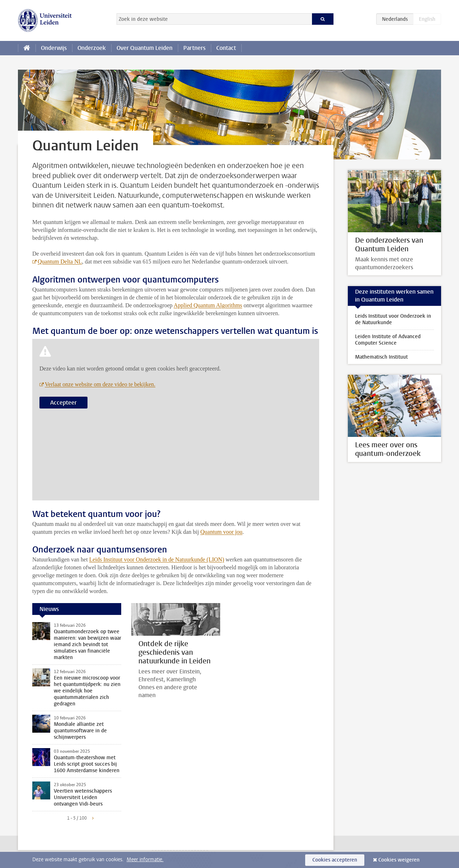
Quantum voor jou (221, 532)
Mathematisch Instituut (381, 357)
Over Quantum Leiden (145, 48)
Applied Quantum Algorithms (208, 305)
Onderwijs (54, 48)
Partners (194, 48)
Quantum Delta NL (60, 262)
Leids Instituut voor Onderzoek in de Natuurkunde (393, 319)
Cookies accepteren (335, 860)
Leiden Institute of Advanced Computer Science (388, 340)
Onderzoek (92, 48)
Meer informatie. (145, 860)
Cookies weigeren (399, 860)
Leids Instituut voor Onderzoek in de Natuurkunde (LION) (157, 559)
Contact (226, 48)
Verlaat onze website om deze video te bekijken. (100, 384)
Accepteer (63, 403)
